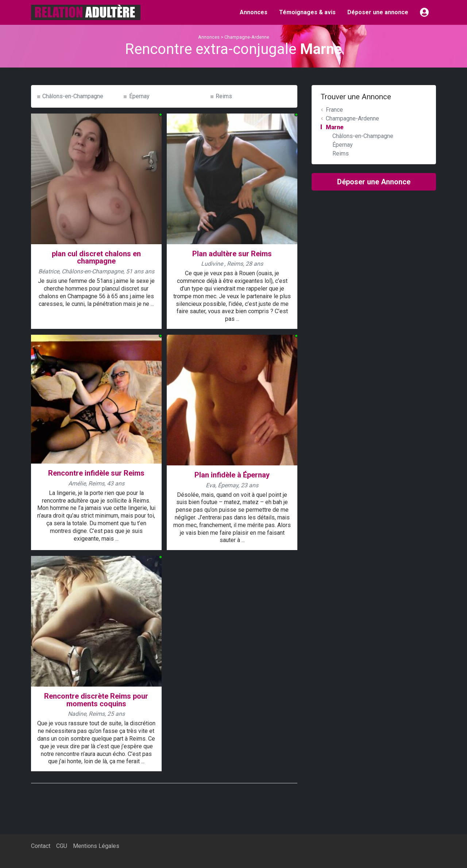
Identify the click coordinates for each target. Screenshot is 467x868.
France (334, 110)
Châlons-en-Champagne (73, 96)
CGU (62, 846)
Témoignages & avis (307, 12)
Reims (224, 96)
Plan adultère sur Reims (232, 254)
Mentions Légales (96, 846)
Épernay (139, 96)
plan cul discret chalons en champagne (96, 258)
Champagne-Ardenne (247, 37)
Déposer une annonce (378, 12)
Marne (335, 127)
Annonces (254, 12)
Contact (41, 846)
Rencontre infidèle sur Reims (96, 473)
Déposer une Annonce (374, 182)
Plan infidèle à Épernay (232, 475)
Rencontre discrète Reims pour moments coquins (96, 700)
